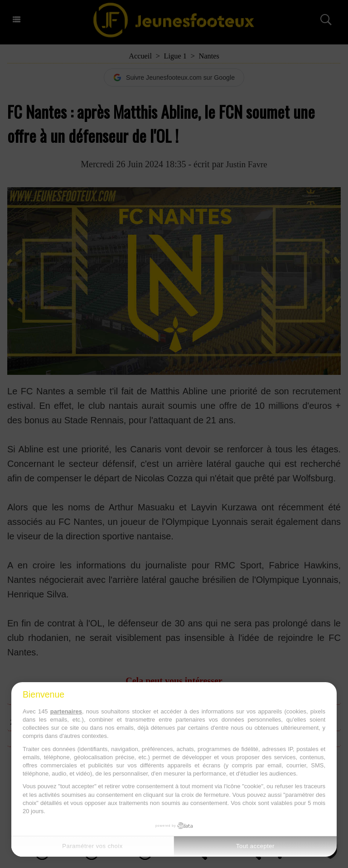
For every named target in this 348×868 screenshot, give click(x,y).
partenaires (66, 711)
